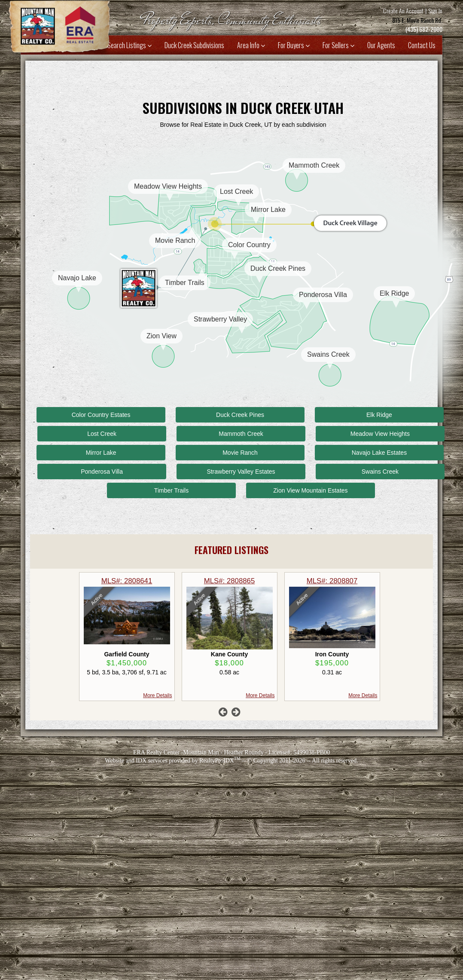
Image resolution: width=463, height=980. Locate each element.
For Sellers (338, 45)
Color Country (249, 245)
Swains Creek (328, 354)
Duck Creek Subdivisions (194, 45)
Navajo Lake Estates (379, 453)
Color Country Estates (101, 415)
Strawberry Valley (220, 319)
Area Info (251, 45)
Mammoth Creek (314, 165)
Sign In (435, 11)
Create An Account (403, 11)
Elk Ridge (394, 293)
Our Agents (381, 45)
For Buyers (294, 45)
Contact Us (422, 45)
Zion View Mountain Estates (310, 490)
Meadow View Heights (168, 186)
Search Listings (129, 45)
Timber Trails (185, 283)
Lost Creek (236, 191)
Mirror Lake (268, 210)
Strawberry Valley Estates (241, 472)
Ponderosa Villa (323, 295)
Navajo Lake (77, 278)
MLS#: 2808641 (228, 581)
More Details (259, 695)
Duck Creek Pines (278, 268)
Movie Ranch (175, 240)
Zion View (161, 336)
